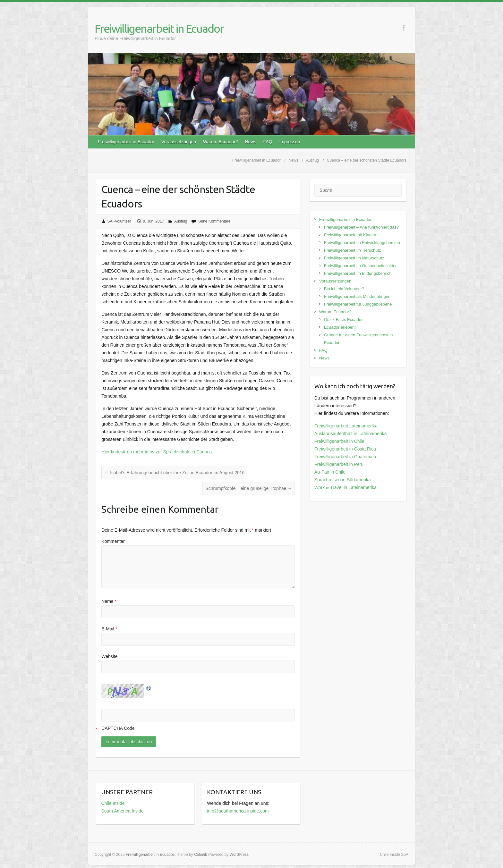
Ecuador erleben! (340, 327)
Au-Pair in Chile (330, 472)
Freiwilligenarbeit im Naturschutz (354, 258)
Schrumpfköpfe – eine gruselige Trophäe (249, 488)
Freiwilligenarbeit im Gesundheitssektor (360, 266)
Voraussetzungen (179, 142)
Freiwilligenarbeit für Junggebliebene (358, 304)
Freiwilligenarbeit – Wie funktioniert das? (361, 227)
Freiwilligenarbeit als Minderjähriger (357, 296)
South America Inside (122, 811)
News (251, 142)
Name (109, 601)
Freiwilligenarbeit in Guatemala (345, 457)
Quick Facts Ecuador (343, 320)
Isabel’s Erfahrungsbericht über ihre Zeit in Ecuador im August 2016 (174, 473)
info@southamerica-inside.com (238, 811)
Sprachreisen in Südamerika (343, 480)
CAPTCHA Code (118, 728)
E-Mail (109, 629)
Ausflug (181, 221)
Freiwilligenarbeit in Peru (339, 464)
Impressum (290, 142)
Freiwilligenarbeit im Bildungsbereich (358, 273)
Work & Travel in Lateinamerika (345, 487)
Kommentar (113, 541)
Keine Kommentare (214, 221)
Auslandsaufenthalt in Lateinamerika (351, 434)
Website (109, 656)
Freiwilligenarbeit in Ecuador (159, 28)
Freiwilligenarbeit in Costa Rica (345, 449)
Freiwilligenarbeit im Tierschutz (353, 250)
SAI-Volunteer (119, 221)
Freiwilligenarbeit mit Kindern (351, 235)
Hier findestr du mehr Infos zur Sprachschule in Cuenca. (158, 452)
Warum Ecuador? (220, 142)
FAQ (268, 142)
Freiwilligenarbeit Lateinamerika (346, 426)
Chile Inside (113, 803)
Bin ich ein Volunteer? (344, 289)
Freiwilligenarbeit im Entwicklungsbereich (362, 243)
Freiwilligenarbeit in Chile (339, 441)
